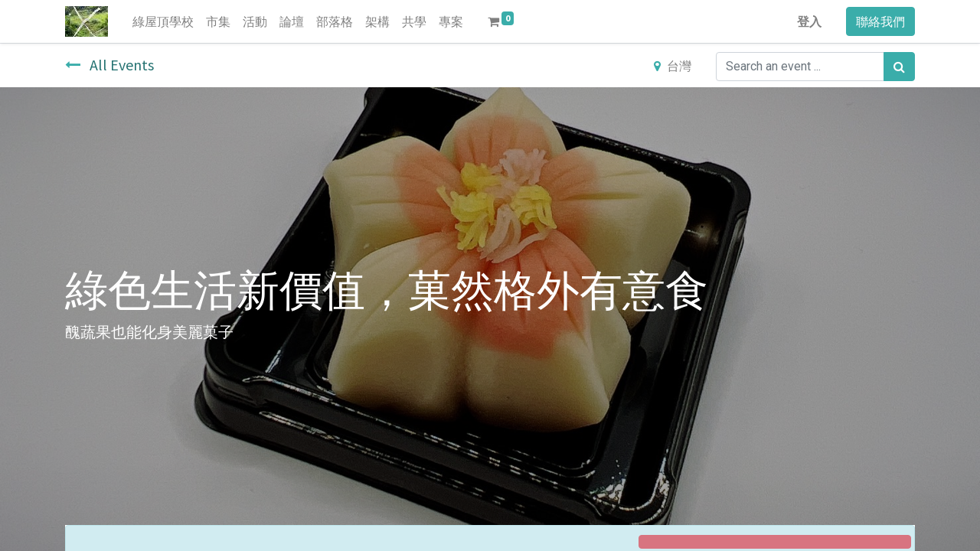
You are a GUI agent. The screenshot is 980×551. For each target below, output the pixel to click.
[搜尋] (899, 67)
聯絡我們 (880, 21)
